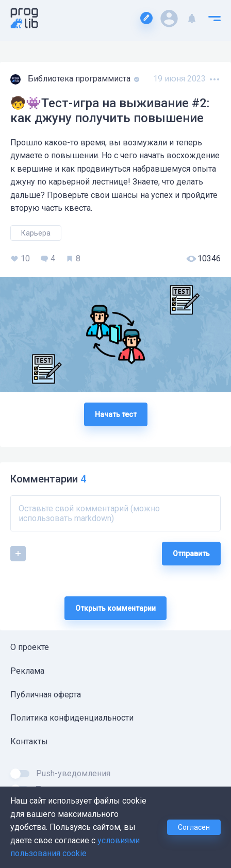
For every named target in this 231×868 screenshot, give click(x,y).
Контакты (29, 741)
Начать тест (116, 414)
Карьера (36, 233)
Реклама (27, 671)
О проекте (30, 647)
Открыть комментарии (115, 608)
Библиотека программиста (80, 79)
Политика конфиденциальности (72, 718)
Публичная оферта (46, 695)
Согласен (194, 827)
